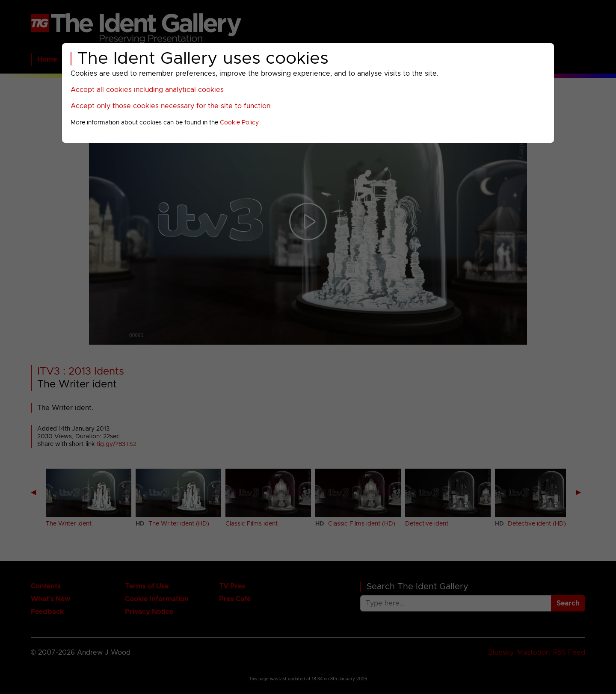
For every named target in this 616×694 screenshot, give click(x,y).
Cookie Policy (239, 123)
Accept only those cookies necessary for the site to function (170, 106)
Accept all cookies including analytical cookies (147, 90)
